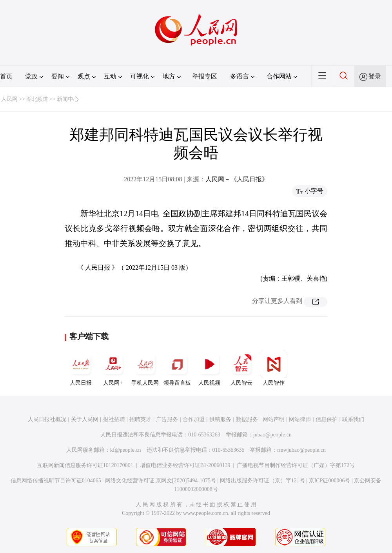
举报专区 (205, 76)
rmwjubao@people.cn (301, 450)
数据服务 (247, 419)
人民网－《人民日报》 (237, 179)
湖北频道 (37, 99)
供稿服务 (220, 419)
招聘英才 (140, 419)
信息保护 (327, 419)
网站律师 (300, 419)
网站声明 (274, 419)
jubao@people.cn (272, 435)
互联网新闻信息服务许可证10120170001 (85, 465)
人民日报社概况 (47, 419)
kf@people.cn (126, 450)
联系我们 (353, 419)
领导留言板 (177, 368)
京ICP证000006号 (330, 481)
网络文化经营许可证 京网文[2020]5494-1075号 (161, 481)
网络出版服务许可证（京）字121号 (262, 481)
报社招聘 (114, 419)
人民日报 (81, 368)
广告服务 (167, 419)
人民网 (9, 99)
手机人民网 (145, 368)
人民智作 (274, 368)
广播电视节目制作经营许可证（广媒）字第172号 (296, 465)
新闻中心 (68, 99)
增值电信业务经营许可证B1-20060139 (185, 465)
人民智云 (241, 368)
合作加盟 (194, 419)
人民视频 (209, 368)
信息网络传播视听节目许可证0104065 (56, 481)
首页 (6, 76)
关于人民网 (85, 419)
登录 (375, 76)
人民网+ (113, 368)
